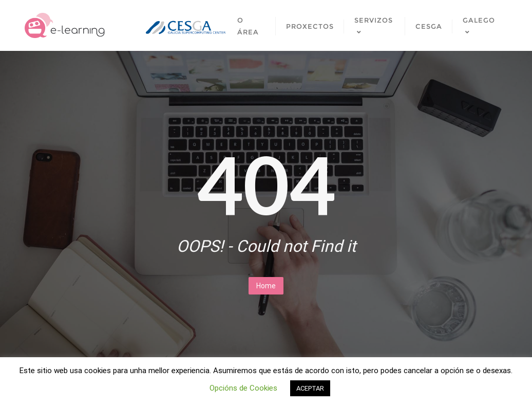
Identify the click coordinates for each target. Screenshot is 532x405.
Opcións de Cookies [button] (243, 388)
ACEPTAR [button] (310, 388)
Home (266, 286)
